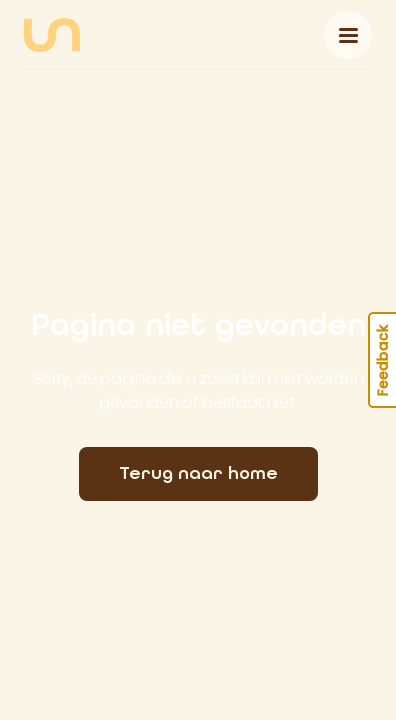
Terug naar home (198, 473)
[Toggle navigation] (348, 35)
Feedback (383, 360)
